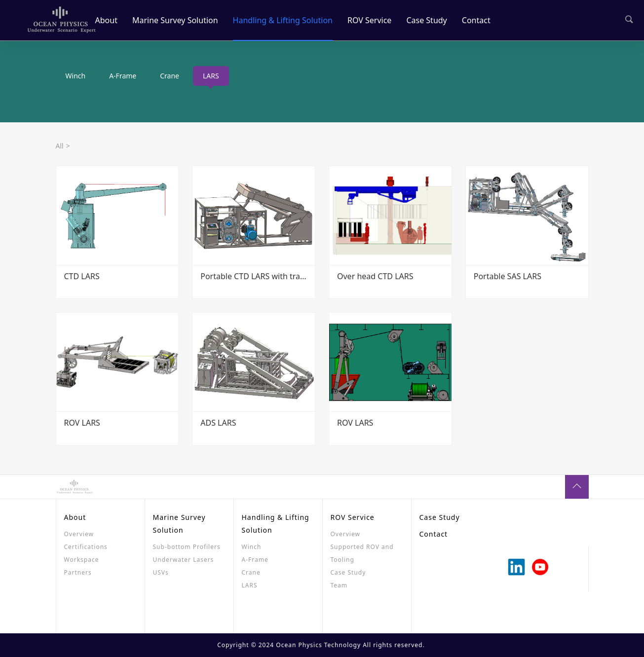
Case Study (426, 20)
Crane (170, 76)
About (106, 20)
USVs (161, 572)
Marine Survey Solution (175, 20)
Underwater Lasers (184, 560)
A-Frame (123, 76)
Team (339, 585)
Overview (79, 534)
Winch (76, 76)
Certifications (86, 547)
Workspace (82, 560)
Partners (78, 572)
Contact (476, 20)
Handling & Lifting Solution (283, 20)
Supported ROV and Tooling (362, 553)
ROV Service (369, 20)
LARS (211, 76)
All (60, 146)
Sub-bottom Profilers (187, 547)
